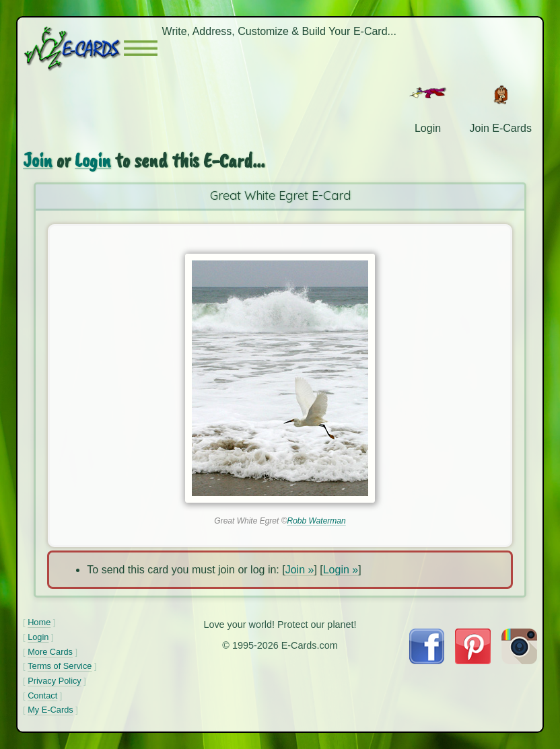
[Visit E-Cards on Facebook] (427, 661)
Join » (300, 570)
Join (38, 160)
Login (93, 160)
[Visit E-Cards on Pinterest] (473, 661)
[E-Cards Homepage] (73, 48)
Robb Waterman (317, 521)
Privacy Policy (55, 681)
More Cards (50, 652)
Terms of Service (60, 666)
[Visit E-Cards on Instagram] (519, 661)
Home (39, 622)
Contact (42, 695)
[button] (141, 48)
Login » (341, 570)
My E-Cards (50, 710)
